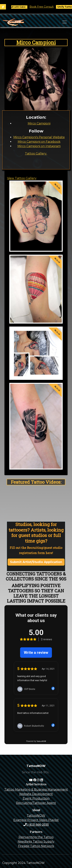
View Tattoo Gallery (22, 178)
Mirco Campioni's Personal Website (39, 137)
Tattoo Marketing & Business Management (36, 790)
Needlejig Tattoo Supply (36, 842)
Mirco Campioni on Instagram (39, 146)
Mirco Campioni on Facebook (39, 142)
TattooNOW (36, 816)
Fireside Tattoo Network (36, 846)
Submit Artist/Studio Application (36, 562)
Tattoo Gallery (36, 154)
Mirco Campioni (36, 42)
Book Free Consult (44, 7)
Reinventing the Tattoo (36, 837)
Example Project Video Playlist (36, 820)
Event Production (36, 798)
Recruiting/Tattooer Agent (36, 803)
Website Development (36, 794)
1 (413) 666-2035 (36, 824)
